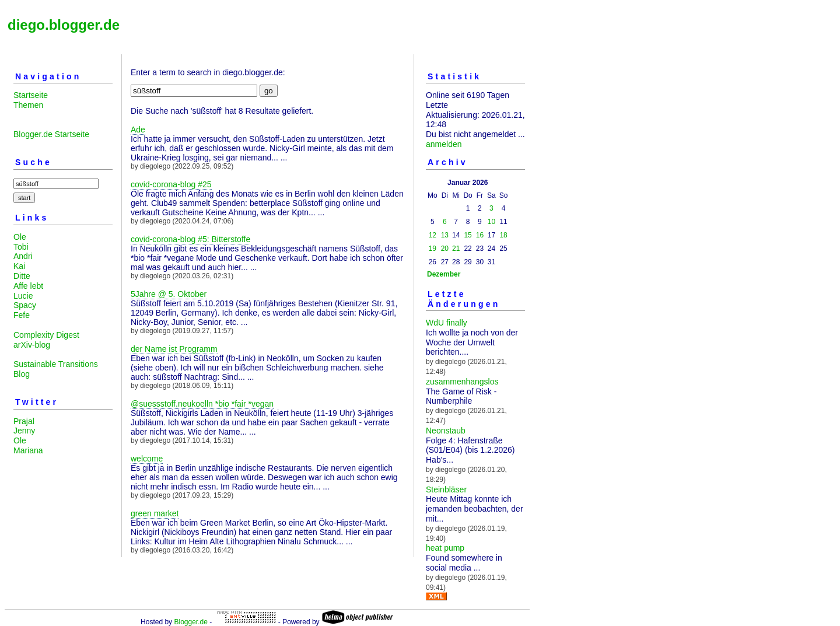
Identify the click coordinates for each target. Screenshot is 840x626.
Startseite (31, 95)
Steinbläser (446, 489)
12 (433, 235)
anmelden (444, 144)
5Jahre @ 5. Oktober (169, 294)
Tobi (21, 247)
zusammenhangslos (462, 382)
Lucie (23, 296)
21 (456, 249)
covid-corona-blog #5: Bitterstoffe (190, 239)
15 (468, 235)
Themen (28, 105)
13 (445, 235)
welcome (147, 459)
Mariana (28, 450)
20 (445, 249)
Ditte (22, 276)
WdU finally (447, 323)
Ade (138, 130)
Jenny (24, 431)
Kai (19, 266)
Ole (20, 237)
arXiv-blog (32, 345)
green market (155, 513)
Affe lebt (28, 286)
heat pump (445, 548)
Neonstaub (446, 431)
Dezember (444, 274)
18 (503, 235)
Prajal (24, 421)
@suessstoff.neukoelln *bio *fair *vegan (202, 404)
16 (480, 235)
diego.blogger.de (64, 25)
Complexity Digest (46, 335)
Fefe (22, 315)
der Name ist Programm (174, 349)
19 (433, 249)
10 (491, 222)
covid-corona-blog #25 (171, 184)
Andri (23, 256)
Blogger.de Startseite (51, 134)
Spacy (25, 305)
